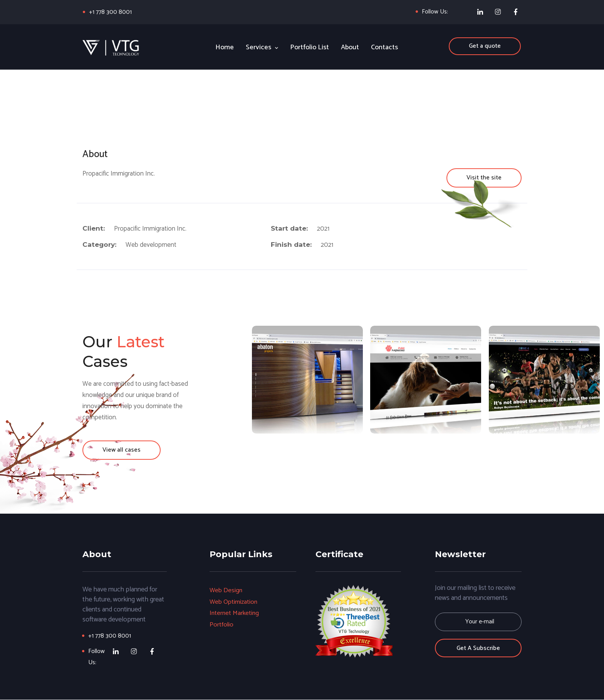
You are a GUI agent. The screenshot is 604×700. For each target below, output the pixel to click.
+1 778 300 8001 (111, 12)
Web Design (226, 591)
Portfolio (221, 624)
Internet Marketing (235, 613)
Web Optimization (234, 601)
